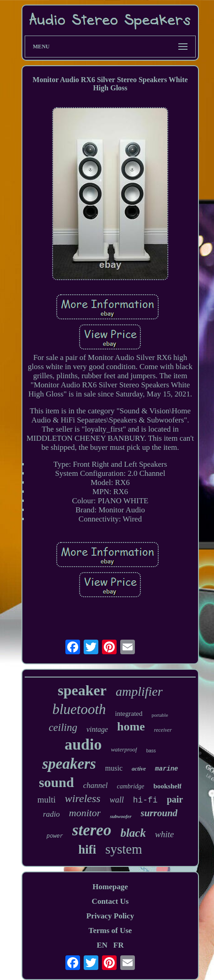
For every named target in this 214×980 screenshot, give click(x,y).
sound (56, 782)
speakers (69, 764)
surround (159, 813)
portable (160, 715)
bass (151, 751)
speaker (82, 690)
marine (166, 769)
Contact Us (110, 901)
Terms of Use (110, 930)
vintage (97, 729)
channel (96, 785)
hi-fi (145, 800)
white (164, 834)
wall (117, 800)
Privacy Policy (110, 916)
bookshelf (167, 786)
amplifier (139, 691)
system (124, 849)
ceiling (63, 727)
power (55, 836)
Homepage (110, 887)
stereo (92, 830)
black (133, 833)
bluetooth (79, 709)
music (114, 768)
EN (102, 945)
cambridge (130, 786)
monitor (85, 813)
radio (51, 814)
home (131, 727)
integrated (129, 714)
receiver (163, 730)
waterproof (124, 749)
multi (47, 800)
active (139, 769)
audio (83, 744)
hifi (87, 850)
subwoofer (120, 816)
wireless (83, 798)
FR (119, 945)
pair (175, 799)
